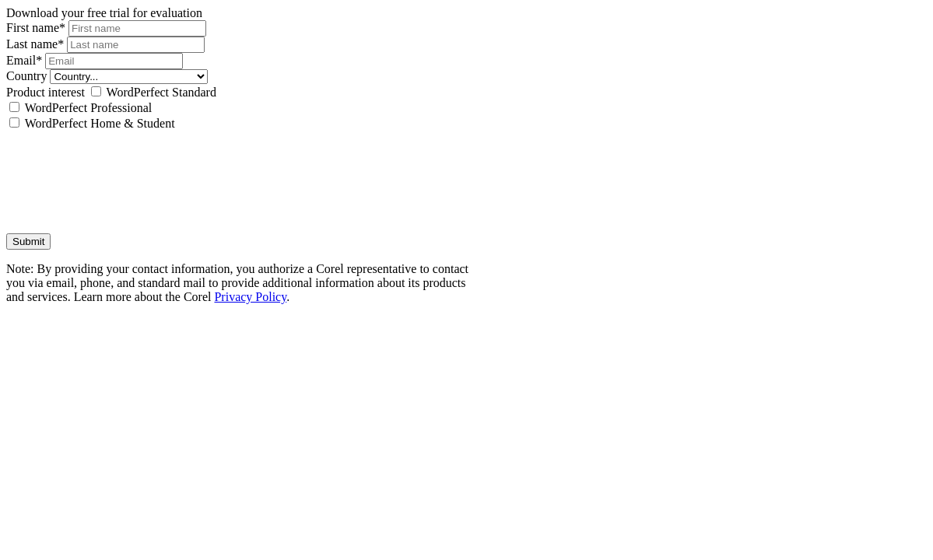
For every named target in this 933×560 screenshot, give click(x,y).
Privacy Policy (250, 297)
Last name (37, 44)
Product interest (46, 92)
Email (26, 60)
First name (37, 28)
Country (26, 76)
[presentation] (125, 175)
